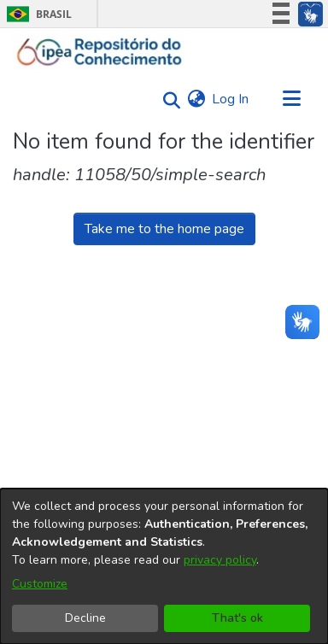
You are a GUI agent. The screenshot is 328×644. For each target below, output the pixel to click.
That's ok (237, 618)
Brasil (36, 14)
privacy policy (220, 560)
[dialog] (164, 566)
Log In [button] (231, 99)
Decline (85, 618)
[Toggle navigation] (291, 99)
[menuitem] (196, 99)
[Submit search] (167, 100)
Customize (40, 584)
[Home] (100, 52)
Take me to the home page (164, 229)
